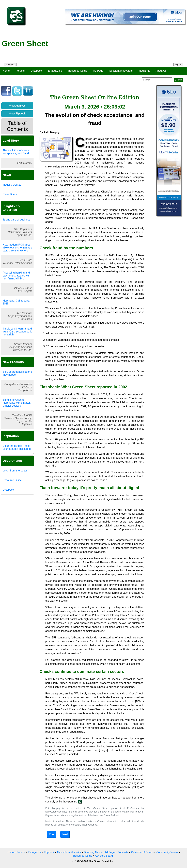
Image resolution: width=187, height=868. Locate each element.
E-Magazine (55, 71)
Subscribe (10, 65)
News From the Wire (69, 852)
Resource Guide (78, 71)
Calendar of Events (142, 852)
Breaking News (93, 852)
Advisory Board (104, 856)
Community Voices (167, 852)
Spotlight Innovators (121, 71)
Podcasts (123, 852)
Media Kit (144, 71)
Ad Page (98, 71)
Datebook (36, 71)
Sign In (178, 65)
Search (178, 80)
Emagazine (35, 852)
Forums (20, 71)
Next (65, 834)
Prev (52, 834)
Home (6, 71)
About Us (161, 71)
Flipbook (49, 852)
